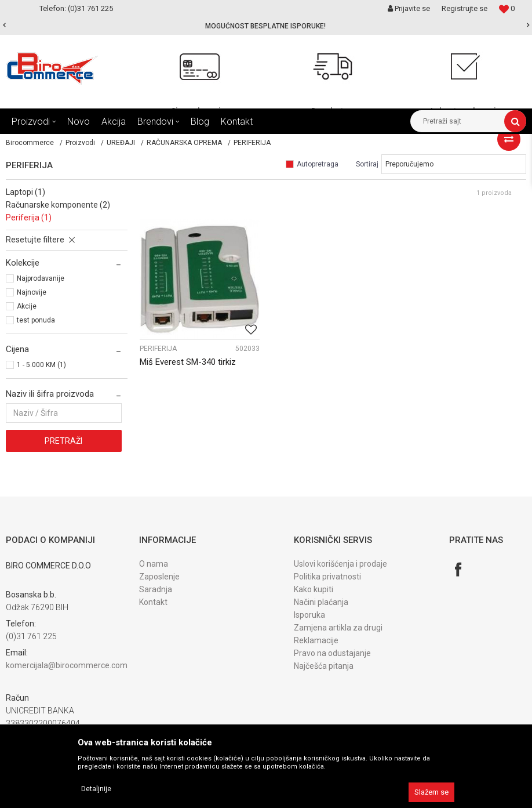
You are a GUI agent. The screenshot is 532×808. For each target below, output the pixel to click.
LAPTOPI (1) (25, 192)
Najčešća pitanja (324, 666)
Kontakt (153, 602)
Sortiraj (367, 164)
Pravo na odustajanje (332, 653)
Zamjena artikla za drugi (338, 628)
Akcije (27, 306)
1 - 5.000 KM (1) (41, 365)
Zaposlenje (159, 577)
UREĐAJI (121, 143)
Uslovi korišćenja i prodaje (340, 564)
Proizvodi (80, 143)
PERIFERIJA (158, 349)
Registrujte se (464, 8)
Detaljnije (96, 789)
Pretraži (63, 441)
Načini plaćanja (321, 602)
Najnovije (32, 292)
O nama (154, 564)
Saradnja (156, 589)
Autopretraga (318, 164)
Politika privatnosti (327, 577)
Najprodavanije (41, 278)
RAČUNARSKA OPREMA (184, 143)
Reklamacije (316, 640)
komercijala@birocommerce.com (67, 665)
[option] (266, 26)
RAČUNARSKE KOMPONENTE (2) (58, 205)
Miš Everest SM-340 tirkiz (188, 362)
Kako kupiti (314, 589)
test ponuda (36, 320)
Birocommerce (30, 143)
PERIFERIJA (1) (29, 218)
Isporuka (309, 615)
